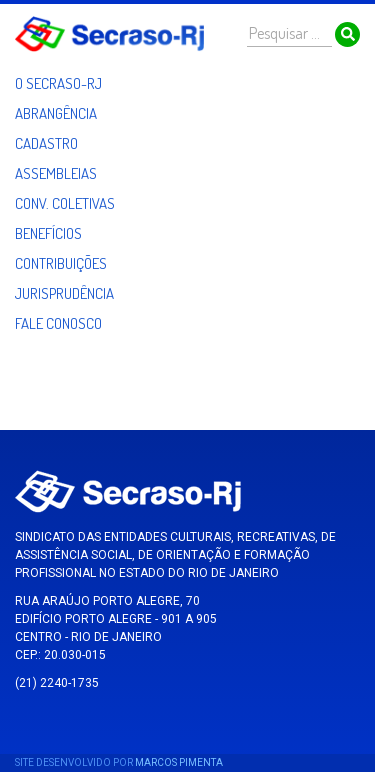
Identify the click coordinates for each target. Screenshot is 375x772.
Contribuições (61, 263)
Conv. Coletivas (65, 203)
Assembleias (56, 173)
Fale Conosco (58, 323)
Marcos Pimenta (179, 762)
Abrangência (56, 113)
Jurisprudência (64, 293)
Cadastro (46, 143)
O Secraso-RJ (58, 83)
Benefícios (48, 233)
